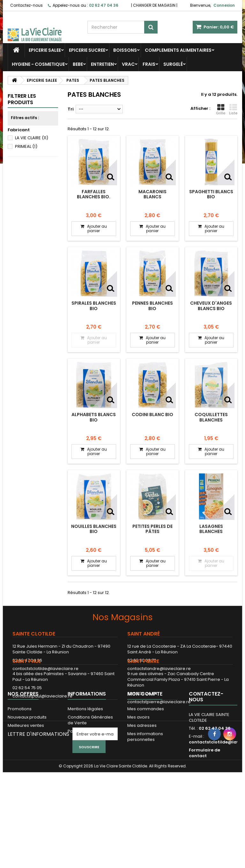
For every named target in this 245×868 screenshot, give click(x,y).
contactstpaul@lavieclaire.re (42, 721)
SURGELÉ (173, 64)
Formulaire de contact (204, 806)
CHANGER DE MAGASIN (154, 5)
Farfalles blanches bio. (94, 194)
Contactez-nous (26, 5)
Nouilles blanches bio (94, 529)
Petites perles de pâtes (152, 529)
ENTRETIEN (102, 64)
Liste (233, 110)
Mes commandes (146, 761)
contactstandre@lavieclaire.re (159, 669)
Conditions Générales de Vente (90, 773)
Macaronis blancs (152, 194)
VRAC (128, 64)
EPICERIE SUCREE (87, 50)
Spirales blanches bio (94, 306)
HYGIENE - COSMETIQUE (38, 64)
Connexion (224, 5)
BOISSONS (125, 50)
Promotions (20, 761)
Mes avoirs (138, 770)
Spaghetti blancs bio (211, 194)
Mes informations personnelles (145, 789)
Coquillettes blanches (211, 417)
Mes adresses (142, 778)
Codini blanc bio (152, 415)
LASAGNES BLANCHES (211, 529)
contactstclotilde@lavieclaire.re (45, 669)
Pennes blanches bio (152, 306)
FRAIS (149, 64)
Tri (71, 109)
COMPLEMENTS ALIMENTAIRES (178, 50)
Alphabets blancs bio (94, 417)
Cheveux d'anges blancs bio (211, 306)
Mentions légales (85, 761)
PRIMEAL (26, 146)
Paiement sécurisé (87, 784)
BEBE (78, 64)
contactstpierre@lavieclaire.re (159, 727)
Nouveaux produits (27, 770)
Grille (221, 110)
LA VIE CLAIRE (32, 138)
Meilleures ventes (26, 778)
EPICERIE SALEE (45, 50)
